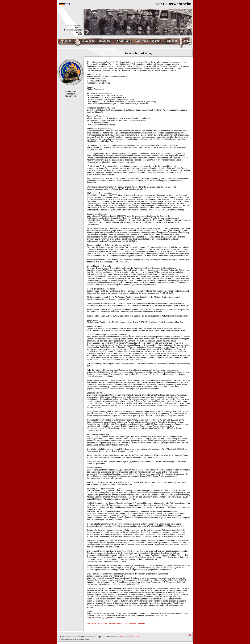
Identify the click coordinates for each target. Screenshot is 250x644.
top (190, 635)
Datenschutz (71, 92)
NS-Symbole (71, 96)
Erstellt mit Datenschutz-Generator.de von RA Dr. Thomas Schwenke (116, 624)
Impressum (71, 94)
